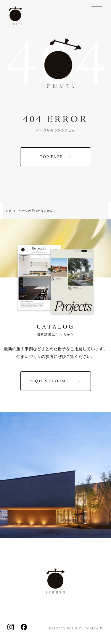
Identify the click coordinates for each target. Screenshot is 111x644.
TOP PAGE (52, 157)
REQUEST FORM (47, 381)
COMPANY (94, 628)
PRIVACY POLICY (65, 628)
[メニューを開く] (97, 12)
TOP (7, 210)
